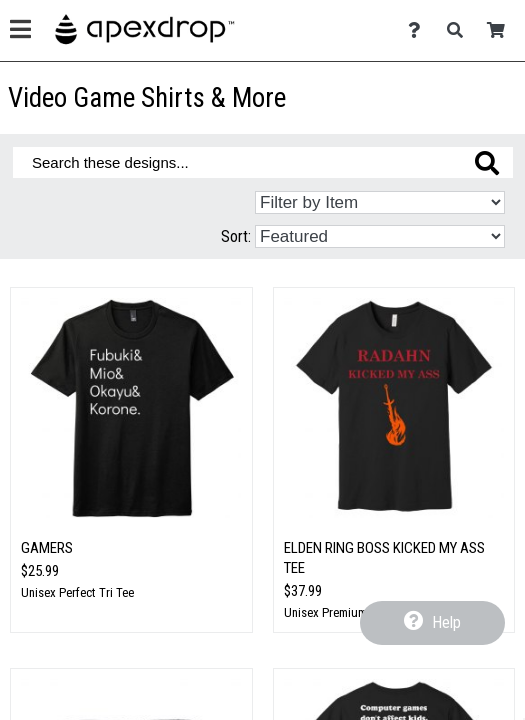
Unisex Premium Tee (336, 612)
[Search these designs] (263, 162)
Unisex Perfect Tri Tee (77, 592)
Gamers (47, 548)
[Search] (460, 30)
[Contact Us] (419, 30)
